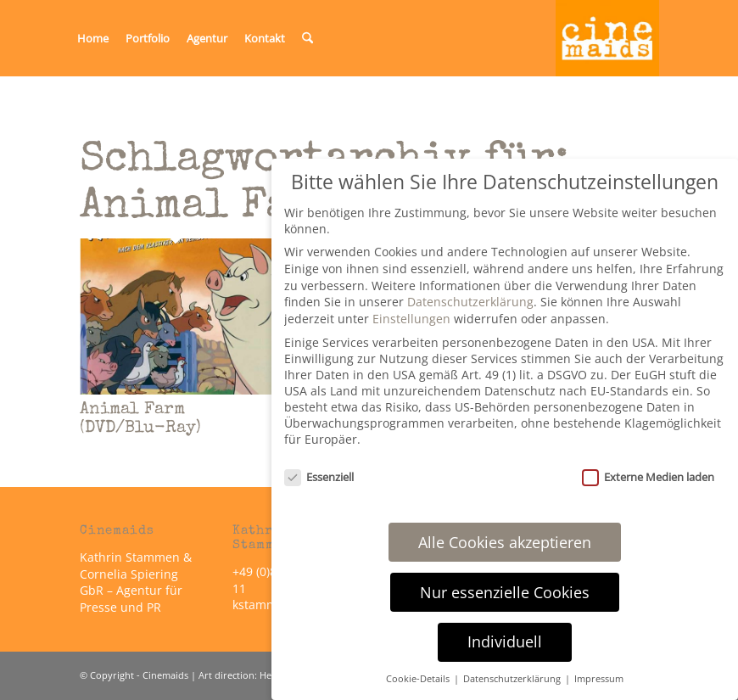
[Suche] (307, 38)
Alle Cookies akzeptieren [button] (505, 542)
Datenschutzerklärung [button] (513, 679)
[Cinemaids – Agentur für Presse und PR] (607, 38)
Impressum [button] (599, 679)
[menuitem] (93, 38)
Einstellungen (411, 319)
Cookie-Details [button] (419, 679)
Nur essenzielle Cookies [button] (505, 592)
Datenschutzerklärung (470, 302)
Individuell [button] (505, 641)
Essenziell (319, 477)
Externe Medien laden (648, 477)
